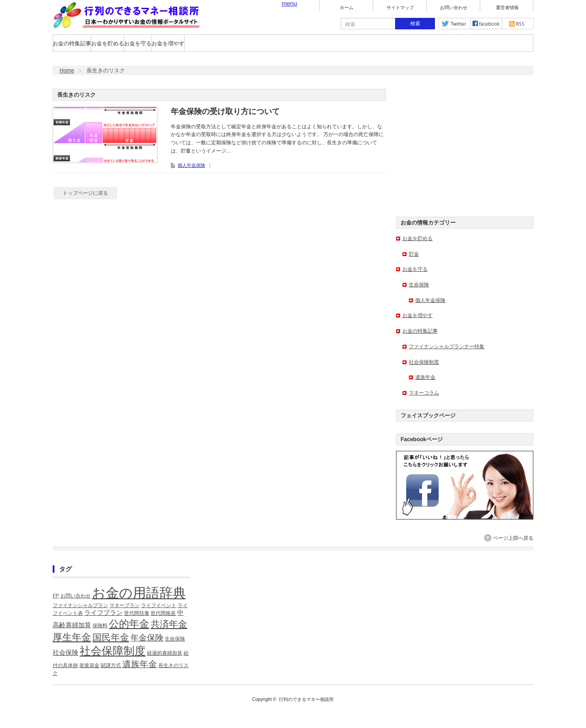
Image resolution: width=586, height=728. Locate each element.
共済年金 (169, 624)
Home (67, 71)
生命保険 (419, 285)
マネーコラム (424, 393)
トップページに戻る (85, 193)
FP (56, 596)
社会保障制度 (113, 651)
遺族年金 (425, 377)
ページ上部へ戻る (513, 538)
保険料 (100, 625)
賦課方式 (111, 665)
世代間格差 (163, 613)
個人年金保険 (191, 165)
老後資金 (89, 665)
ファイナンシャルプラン (80, 605)
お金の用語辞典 (139, 593)
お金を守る (138, 44)
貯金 (414, 254)
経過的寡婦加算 (165, 653)
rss (518, 24)
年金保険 (147, 638)
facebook (486, 24)
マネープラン (125, 605)
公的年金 (129, 624)
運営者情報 (507, 8)
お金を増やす (168, 44)
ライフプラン (103, 613)
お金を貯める (108, 44)
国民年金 (111, 637)
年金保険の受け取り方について (225, 112)
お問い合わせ (454, 8)
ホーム (347, 8)
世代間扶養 (137, 613)
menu (289, 3)
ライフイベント (159, 605)
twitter (455, 24)
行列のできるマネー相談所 (306, 699)
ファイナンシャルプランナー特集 (447, 346)
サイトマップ (400, 8)
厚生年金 (72, 637)
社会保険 (65, 653)
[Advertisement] (465, 146)
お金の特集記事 (72, 44)
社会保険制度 (424, 362)
